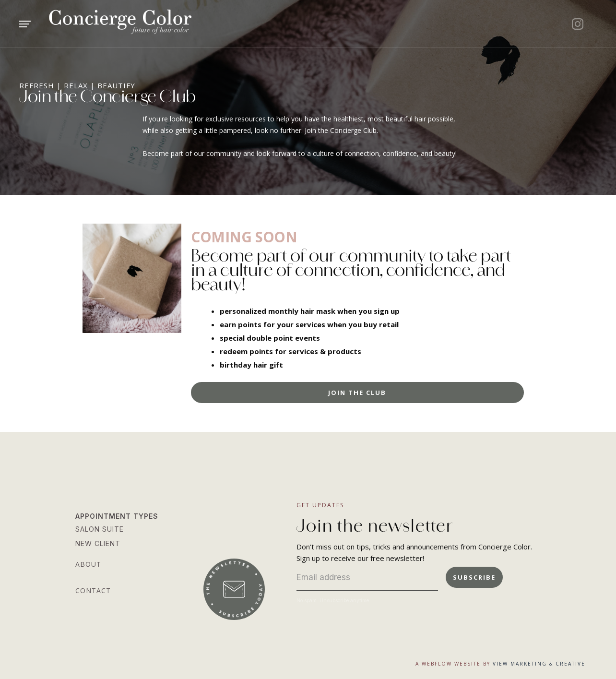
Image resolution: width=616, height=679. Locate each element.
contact (93, 590)
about (88, 564)
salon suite (100, 529)
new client (98, 543)
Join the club (357, 393)
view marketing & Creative (539, 664)
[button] (39, 24)
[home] (149, 24)
